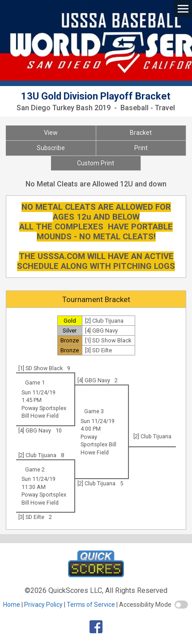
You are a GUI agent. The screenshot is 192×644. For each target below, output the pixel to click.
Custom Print (96, 163)
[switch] (181, 605)
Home (12, 605)
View (51, 133)
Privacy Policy (43, 605)
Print (141, 148)
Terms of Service (91, 605)
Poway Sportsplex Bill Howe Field (98, 445)
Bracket (141, 133)
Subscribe (51, 148)
